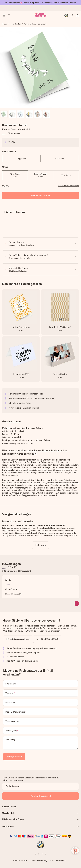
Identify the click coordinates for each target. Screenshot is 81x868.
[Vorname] (40, 693)
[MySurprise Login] (71, 16)
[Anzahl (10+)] (40, 731)
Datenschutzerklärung (38, 861)
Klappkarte (21, 159)
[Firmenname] (40, 684)
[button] (4, 114)
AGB (52, 861)
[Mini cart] (76, 16)
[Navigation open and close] (4, 16)
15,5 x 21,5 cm (40, 175)
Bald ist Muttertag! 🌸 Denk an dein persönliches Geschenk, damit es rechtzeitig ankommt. (40, 3)
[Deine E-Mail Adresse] (40, 712)
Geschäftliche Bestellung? (69, 186)
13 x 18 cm (15, 175)
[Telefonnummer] (40, 721)
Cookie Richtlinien (20, 861)
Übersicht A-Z (62, 861)
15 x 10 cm (66, 175)
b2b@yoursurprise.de (20, 639)
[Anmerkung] (40, 743)
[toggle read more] (41, 545)
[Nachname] (40, 702)
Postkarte (60, 159)
